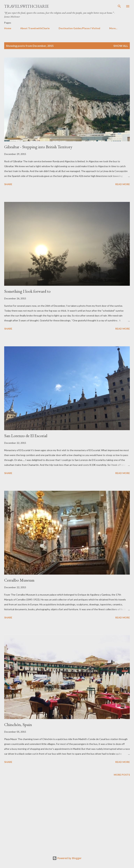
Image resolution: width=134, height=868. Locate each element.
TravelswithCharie (27, 6)
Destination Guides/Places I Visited (79, 28)
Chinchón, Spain (18, 725)
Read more (123, 184)
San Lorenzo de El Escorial (26, 436)
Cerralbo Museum (19, 580)
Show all (121, 46)
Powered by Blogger (67, 858)
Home (8, 28)
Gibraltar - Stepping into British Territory (38, 147)
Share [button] (8, 184)
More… (113, 28)
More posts (122, 775)
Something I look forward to (27, 291)
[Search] (119, 6)
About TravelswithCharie (35, 28)
